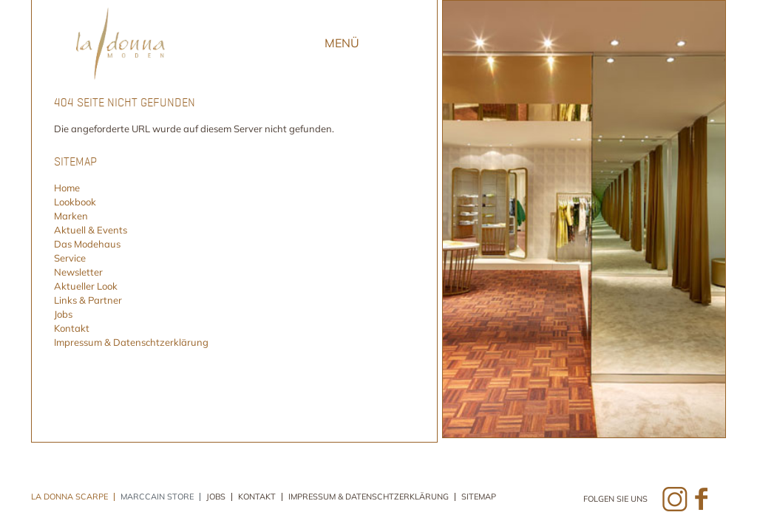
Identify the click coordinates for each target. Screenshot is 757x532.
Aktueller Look (86, 286)
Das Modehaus (87, 244)
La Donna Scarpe (69, 497)
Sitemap (479, 497)
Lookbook (75, 202)
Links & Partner (88, 300)
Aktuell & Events (91, 230)
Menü (342, 43)
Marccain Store (157, 497)
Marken (71, 216)
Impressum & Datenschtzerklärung (131, 342)
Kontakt (72, 328)
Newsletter (78, 272)
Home (67, 188)
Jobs (63, 314)
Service (70, 258)
